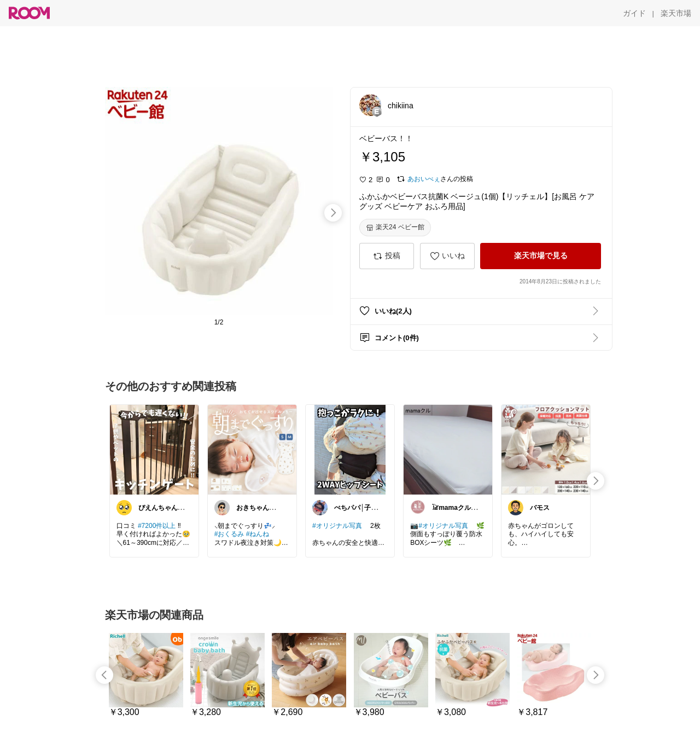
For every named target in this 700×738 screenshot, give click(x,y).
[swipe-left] (104, 675)
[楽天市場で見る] (541, 256)
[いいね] (447, 256)
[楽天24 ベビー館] (395, 228)
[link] (154, 449)
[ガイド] (634, 13)
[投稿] (387, 256)
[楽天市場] (676, 13)
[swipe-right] (333, 213)
